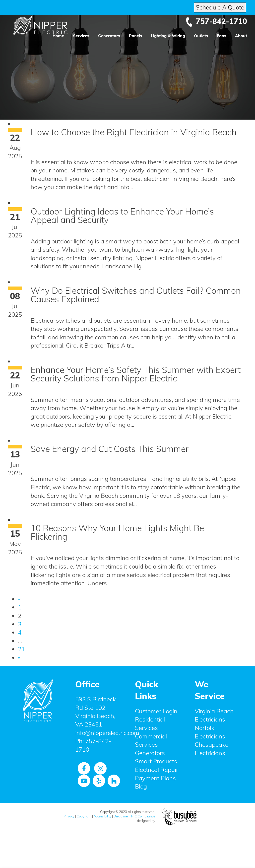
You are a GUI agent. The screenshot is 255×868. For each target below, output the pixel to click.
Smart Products (156, 761)
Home (58, 36)
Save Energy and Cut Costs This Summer (110, 449)
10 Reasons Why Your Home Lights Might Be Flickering (117, 532)
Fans (222, 36)
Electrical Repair (157, 770)
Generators (109, 36)
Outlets (201, 36)
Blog (141, 786)
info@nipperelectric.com (107, 733)
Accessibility (102, 816)
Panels (135, 36)
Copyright (84, 816)
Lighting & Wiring (168, 36)
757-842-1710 (216, 21)
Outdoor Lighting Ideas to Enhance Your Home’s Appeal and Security (122, 216)
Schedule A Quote (220, 7)
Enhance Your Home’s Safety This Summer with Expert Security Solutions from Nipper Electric (136, 374)
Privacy (69, 816)
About (241, 36)
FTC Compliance (143, 816)
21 (21, 649)
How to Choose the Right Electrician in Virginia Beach (134, 132)
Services (81, 36)
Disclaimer (121, 816)
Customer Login (156, 711)
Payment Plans (155, 778)
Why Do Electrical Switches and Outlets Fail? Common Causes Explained (136, 295)
